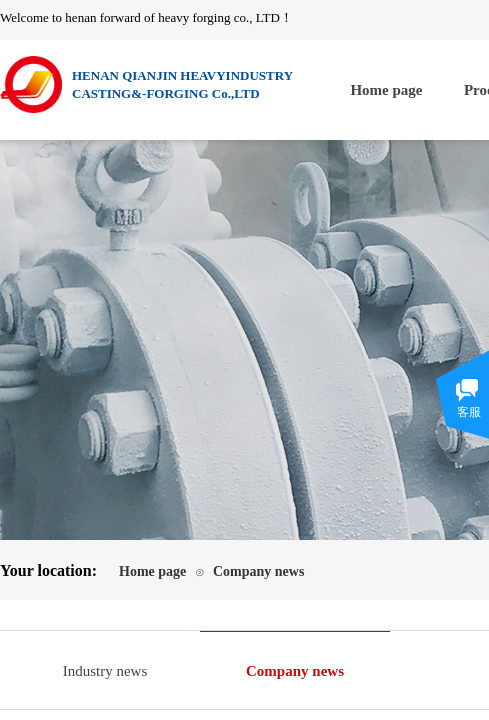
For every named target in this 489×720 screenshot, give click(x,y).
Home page (386, 90)
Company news (258, 571)
